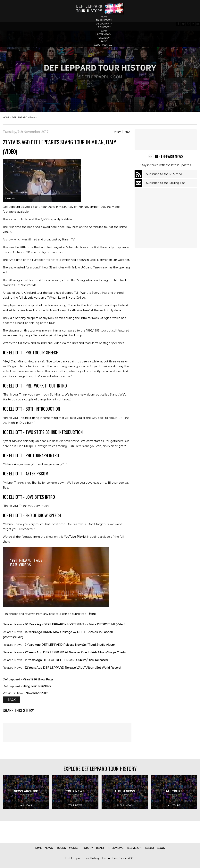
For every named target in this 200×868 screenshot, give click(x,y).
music (73, 848)
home (6, 117)
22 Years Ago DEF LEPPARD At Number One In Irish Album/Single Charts (75, 652)
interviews (104, 34)
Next (128, 132)
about (162, 848)
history (87, 848)
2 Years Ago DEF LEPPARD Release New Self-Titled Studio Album (70, 645)
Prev (117, 132)
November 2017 (37, 693)
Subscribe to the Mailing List (165, 183)
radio (104, 41)
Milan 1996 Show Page (38, 679)
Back (11, 700)
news (104, 17)
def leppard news (23, 117)
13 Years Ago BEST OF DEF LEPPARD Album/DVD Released (66, 660)
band (104, 31)
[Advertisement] (166, 140)
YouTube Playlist (75, 537)
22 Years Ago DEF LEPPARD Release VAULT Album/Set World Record (73, 668)
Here (92, 614)
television (104, 38)
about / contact (104, 45)
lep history (104, 27)
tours (61, 848)
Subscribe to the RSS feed (164, 174)
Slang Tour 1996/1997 (37, 686)
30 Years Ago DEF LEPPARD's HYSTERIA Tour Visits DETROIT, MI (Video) (75, 624)
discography (104, 24)
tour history (104, 20)
